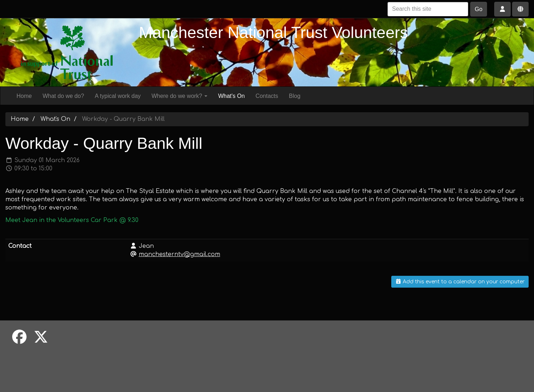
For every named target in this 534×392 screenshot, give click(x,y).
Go (479, 9)
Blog (295, 96)
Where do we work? (179, 96)
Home (24, 96)
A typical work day (118, 96)
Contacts (267, 96)
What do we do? (63, 96)
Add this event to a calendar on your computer (460, 282)
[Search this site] (428, 9)
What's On (231, 96)
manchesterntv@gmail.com (179, 254)
